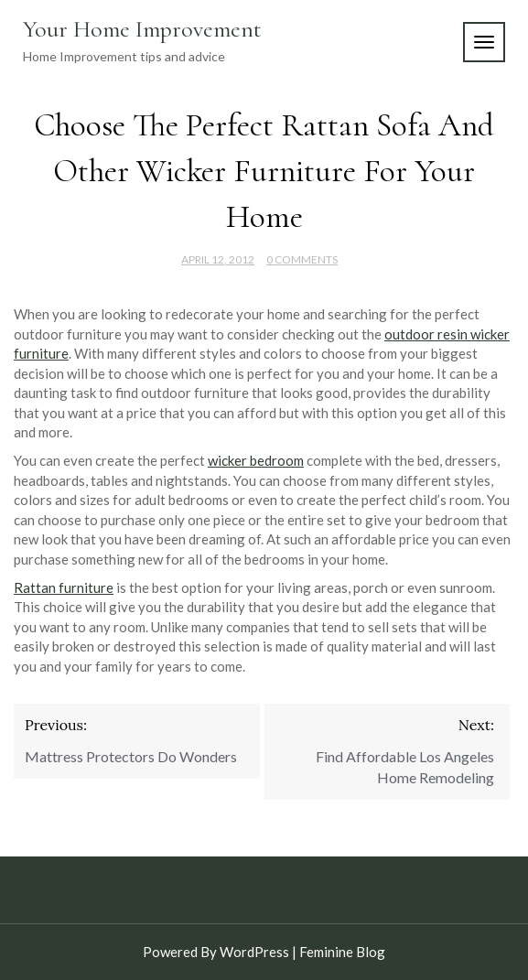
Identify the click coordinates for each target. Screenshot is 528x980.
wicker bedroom (256, 460)
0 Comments (302, 259)
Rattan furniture (64, 587)
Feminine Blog (342, 952)
